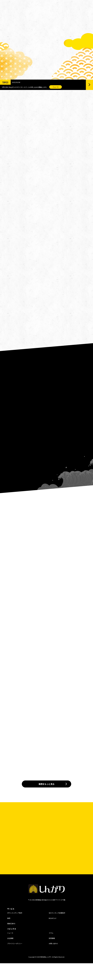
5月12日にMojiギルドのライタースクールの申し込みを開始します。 (25, 85)
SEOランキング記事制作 (57, 930)
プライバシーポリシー (15, 960)
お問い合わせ (53, 960)
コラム (51, 950)
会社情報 (10, 955)
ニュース (10, 950)
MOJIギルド (53, 935)
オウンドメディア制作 (15, 930)
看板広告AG (11, 940)
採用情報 (52, 955)
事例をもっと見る (46, 801)
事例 (9, 935)
